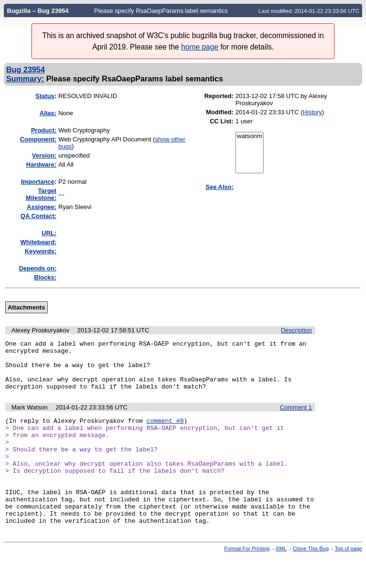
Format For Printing (247, 580)
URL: (49, 233)
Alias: (48, 113)
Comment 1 (296, 417)
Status (45, 96)
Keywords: (41, 251)
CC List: (222, 121)
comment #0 (165, 432)
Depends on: (38, 268)
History (312, 112)
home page (200, 47)
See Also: (219, 187)
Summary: (25, 79)
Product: (44, 130)
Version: (44, 155)
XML (281, 580)
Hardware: (41, 164)
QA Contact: (38, 216)
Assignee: (41, 207)
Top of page (348, 580)
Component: (38, 139)
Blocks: (45, 277)
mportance (38, 182)
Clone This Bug (310, 580)
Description (296, 330)
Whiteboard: (39, 242)
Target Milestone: (41, 194)
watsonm (249, 136)
